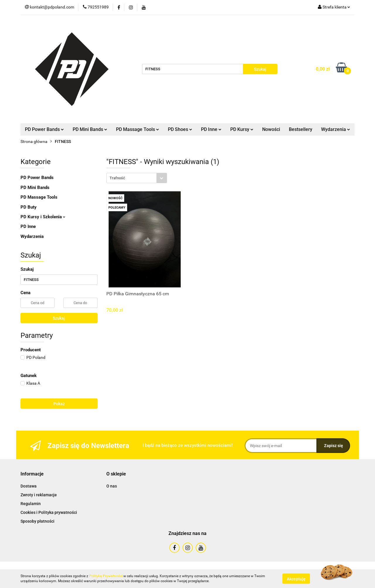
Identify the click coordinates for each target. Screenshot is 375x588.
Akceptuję (296, 579)
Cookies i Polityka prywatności (49, 512)
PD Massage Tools (138, 129)
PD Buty (29, 207)
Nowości (271, 129)
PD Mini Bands (90, 129)
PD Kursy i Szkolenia (43, 217)
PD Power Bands (44, 129)
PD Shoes (180, 129)
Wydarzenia (336, 129)
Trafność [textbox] (117, 178)
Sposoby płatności (37, 521)
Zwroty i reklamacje (39, 495)
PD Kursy (242, 129)
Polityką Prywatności (106, 576)
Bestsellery (301, 129)
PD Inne (211, 129)
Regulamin (31, 504)
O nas (112, 486)
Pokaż (59, 404)
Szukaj (59, 318)
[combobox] (137, 178)
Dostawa (29, 486)
